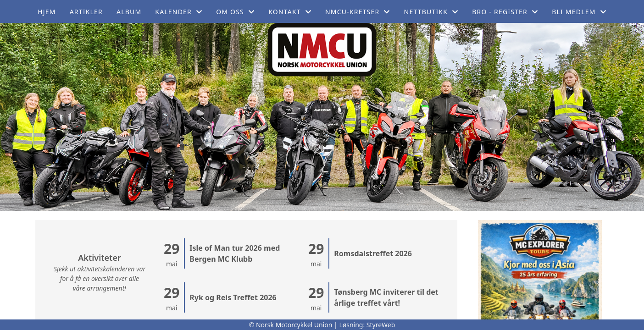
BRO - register (505, 12)
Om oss (235, 12)
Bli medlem (579, 12)
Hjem (47, 12)
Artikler (86, 12)
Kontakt (290, 12)
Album (129, 12)
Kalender (179, 12)
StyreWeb (381, 325)
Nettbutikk (431, 12)
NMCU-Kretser (358, 12)
